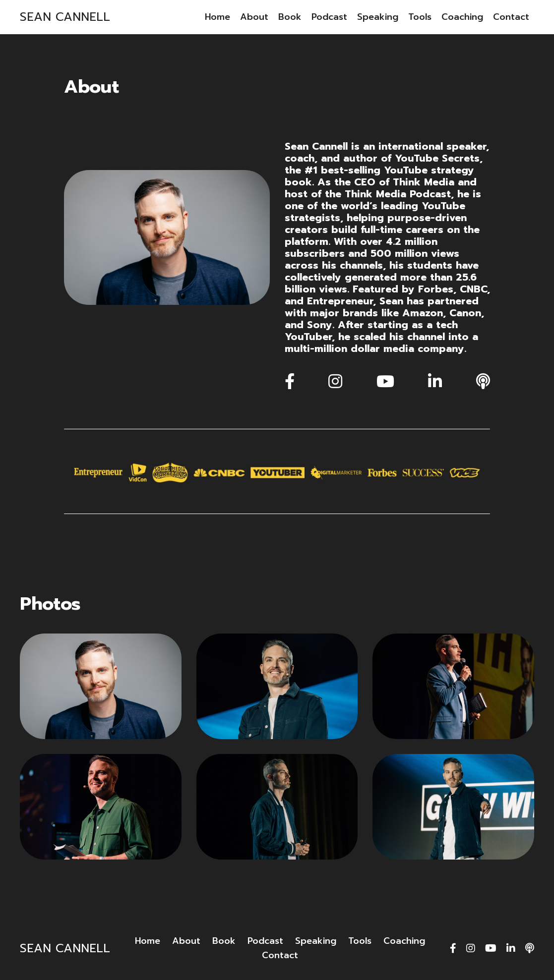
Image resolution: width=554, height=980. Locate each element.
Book (290, 17)
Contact (511, 17)
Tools (420, 17)
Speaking (378, 17)
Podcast (329, 17)
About (254, 17)
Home (217, 17)
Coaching (462, 17)
